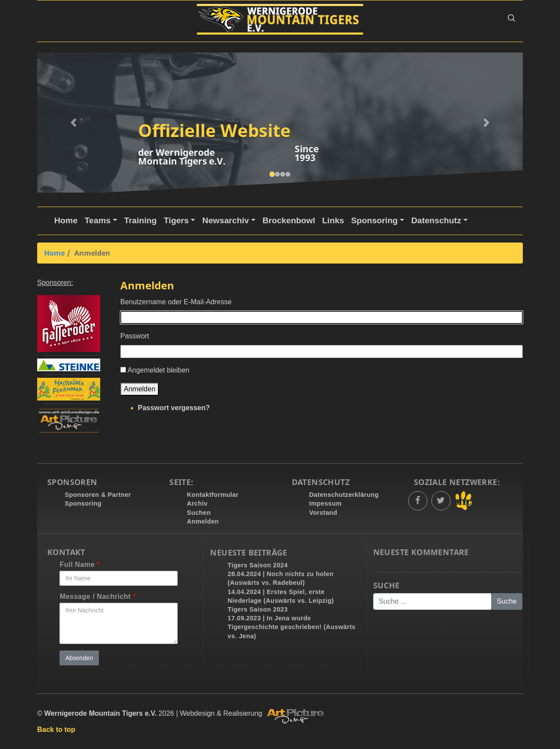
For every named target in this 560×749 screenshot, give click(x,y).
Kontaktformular (213, 495)
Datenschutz (436, 220)
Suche (387, 585)
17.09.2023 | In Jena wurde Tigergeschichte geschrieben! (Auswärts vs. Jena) (291, 627)
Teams (97, 220)
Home (66, 220)
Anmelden (140, 389)
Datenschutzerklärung (344, 495)
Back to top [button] (56, 730)
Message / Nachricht (98, 596)
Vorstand (324, 513)
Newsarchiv (226, 220)
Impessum (325, 503)
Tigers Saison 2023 (257, 609)
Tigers (176, 220)
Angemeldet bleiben (159, 370)
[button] (511, 19)
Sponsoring (374, 220)
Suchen (199, 513)
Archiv (197, 503)
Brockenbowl (289, 220)
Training (141, 220)
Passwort (135, 336)
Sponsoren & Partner (98, 495)
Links (333, 220)
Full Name (80, 564)
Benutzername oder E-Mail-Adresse (176, 302)
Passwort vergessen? (174, 408)
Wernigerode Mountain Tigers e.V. (100, 713)
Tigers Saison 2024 (257, 565)
